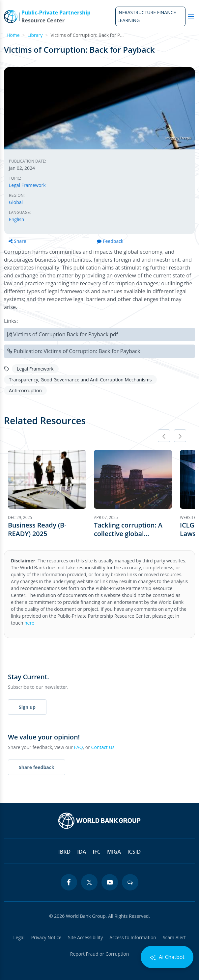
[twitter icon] (89, 882)
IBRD (64, 852)
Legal (19, 937)
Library (35, 35)
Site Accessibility (85, 937)
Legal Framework (27, 185)
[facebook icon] (69, 882)
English (16, 219)
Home (13, 35)
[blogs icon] (130, 882)
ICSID (134, 852)
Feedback (110, 241)
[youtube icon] (110, 882)
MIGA (114, 852)
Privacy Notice (46, 937)
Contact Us (103, 747)
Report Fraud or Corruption (100, 954)
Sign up (27, 707)
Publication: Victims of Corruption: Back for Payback (77, 351)
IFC (97, 852)
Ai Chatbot (167, 957)
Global (16, 202)
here (29, 623)
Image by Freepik (178, 138)
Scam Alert (174, 937)
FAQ (79, 747)
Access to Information (133, 937)
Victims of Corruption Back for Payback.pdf (66, 334)
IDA (82, 852)
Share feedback (37, 767)
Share (17, 241)
